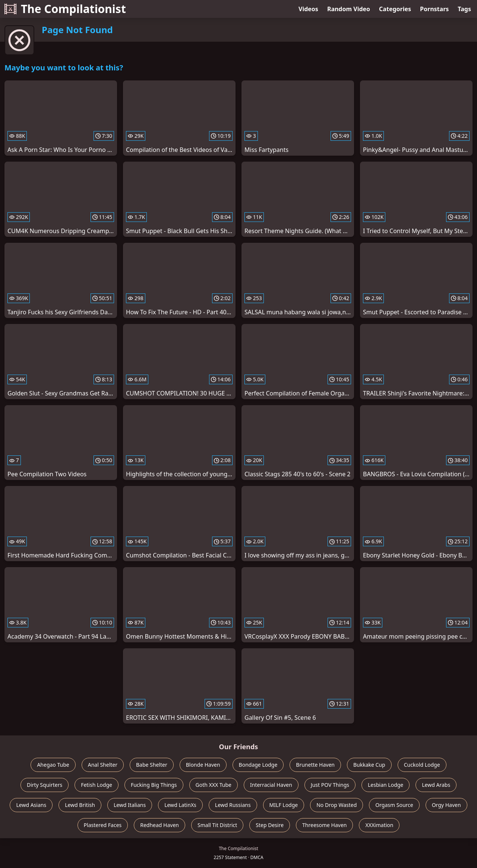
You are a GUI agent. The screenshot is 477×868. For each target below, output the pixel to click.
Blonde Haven (203, 765)
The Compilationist (65, 9)
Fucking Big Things (154, 785)
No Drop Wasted (337, 805)
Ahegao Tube (53, 765)
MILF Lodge (284, 805)
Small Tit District (217, 825)
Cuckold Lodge (422, 765)
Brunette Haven (315, 765)
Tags (464, 9)
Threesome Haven (324, 825)
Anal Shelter (103, 765)
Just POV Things (330, 785)
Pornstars (434, 9)
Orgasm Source (394, 805)
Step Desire (270, 825)
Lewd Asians (31, 805)
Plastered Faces (103, 825)
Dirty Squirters (45, 785)
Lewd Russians (233, 805)
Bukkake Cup (369, 765)
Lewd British (80, 805)
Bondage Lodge (258, 765)
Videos (308, 9)
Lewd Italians (130, 805)
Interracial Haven (271, 785)
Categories (395, 9)
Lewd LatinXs (180, 805)
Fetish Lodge (97, 785)
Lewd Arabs (436, 785)
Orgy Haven (446, 805)
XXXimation (379, 825)
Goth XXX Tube (214, 785)
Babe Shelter (152, 765)
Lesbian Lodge (386, 785)
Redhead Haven (159, 825)
